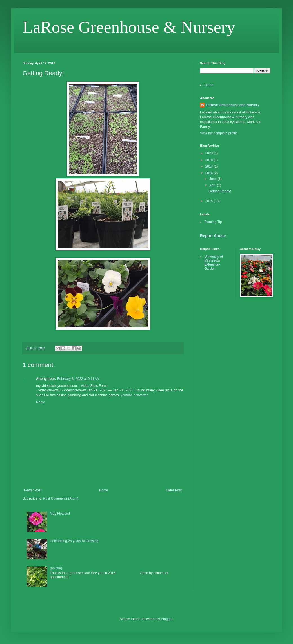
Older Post (174, 490)
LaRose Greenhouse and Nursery (232, 105)
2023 (210, 153)
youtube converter (134, 395)
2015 (210, 201)
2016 (210, 173)
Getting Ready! (220, 191)
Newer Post (33, 490)
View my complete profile (219, 133)
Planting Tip (213, 222)
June (213, 179)
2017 (210, 166)
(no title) (56, 568)
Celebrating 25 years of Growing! (75, 541)
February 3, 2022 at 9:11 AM (78, 379)
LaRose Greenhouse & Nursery (129, 27)
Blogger (167, 619)
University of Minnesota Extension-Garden (214, 263)
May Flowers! (60, 514)
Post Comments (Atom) (61, 498)
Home (104, 490)
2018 (210, 160)
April (213, 185)
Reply (40, 402)
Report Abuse (213, 236)
